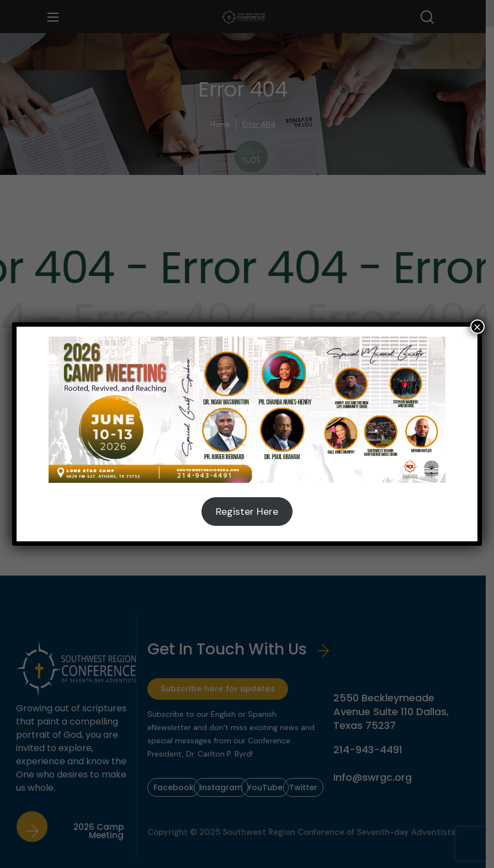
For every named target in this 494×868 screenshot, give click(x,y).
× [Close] (477, 327)
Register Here (247, 512)
